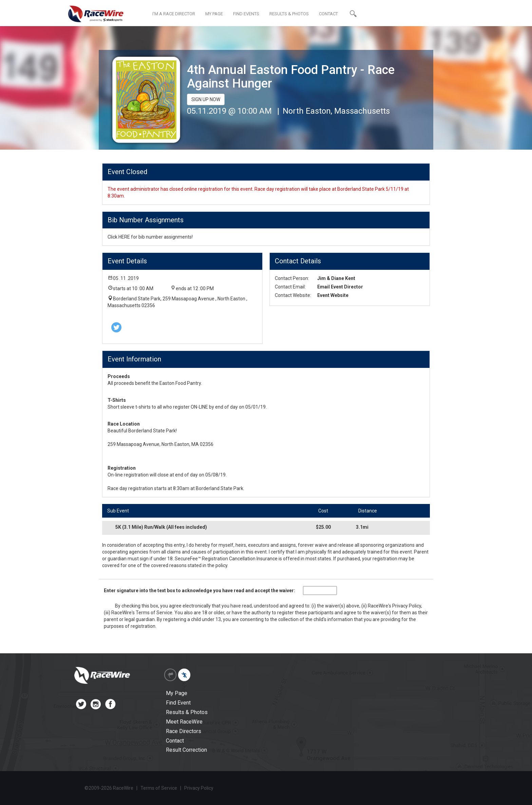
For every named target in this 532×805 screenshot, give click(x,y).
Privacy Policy (407, 606)
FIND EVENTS (246, 14)
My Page (177, 693)
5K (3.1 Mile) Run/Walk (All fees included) (161, 527)
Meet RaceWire (184, 722)
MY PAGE (214, 14)
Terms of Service (154, 613)
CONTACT (328, 14)
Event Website (333, 295)
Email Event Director (340, 287)
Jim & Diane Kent (336, 278)
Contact (175, 741)
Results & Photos (187, 712)
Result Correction (186, 750)
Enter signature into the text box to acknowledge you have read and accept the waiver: (199, 591)
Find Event (178, 703)
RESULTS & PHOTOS (289, 14)
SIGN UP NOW (206, 99)
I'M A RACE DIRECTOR (174, 14)
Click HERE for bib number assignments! (150, 237)
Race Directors (184, 731)
